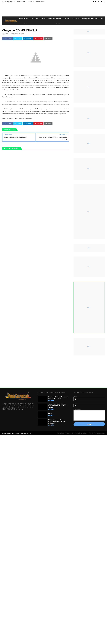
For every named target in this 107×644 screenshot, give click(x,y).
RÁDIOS (43, 19)
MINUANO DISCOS (97, 19)
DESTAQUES (85, 19)
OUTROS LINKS (59, 21)
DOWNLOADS (69, 19)
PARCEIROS (35, 19)
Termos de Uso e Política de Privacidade (77, 433)
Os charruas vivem (100, 433)
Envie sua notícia (40, 2)
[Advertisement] (54, 372)
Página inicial (21, 2)
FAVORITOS (51, 19)
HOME (21, 19)
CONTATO (78, 19)
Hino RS (30, 2)
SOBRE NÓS (26, 21)
